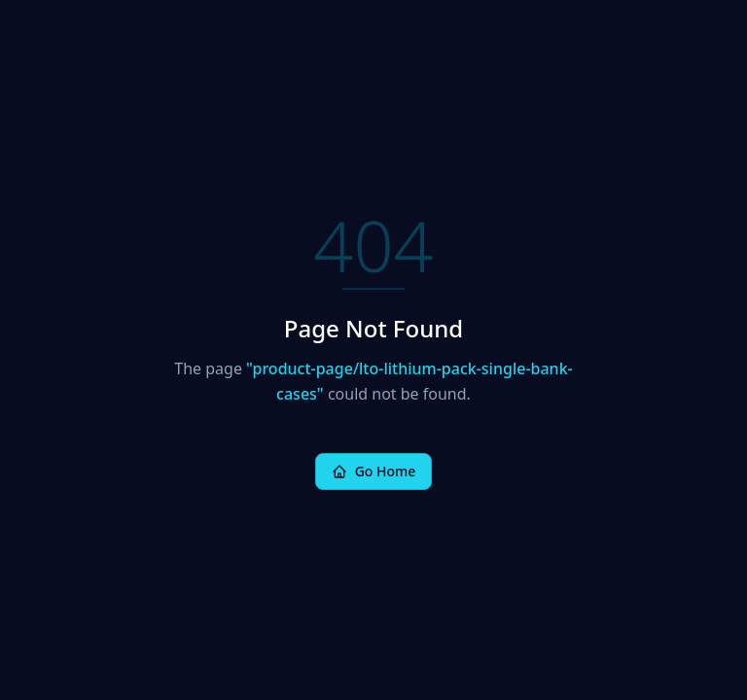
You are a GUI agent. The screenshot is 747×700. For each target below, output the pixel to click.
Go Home (374, 471)
